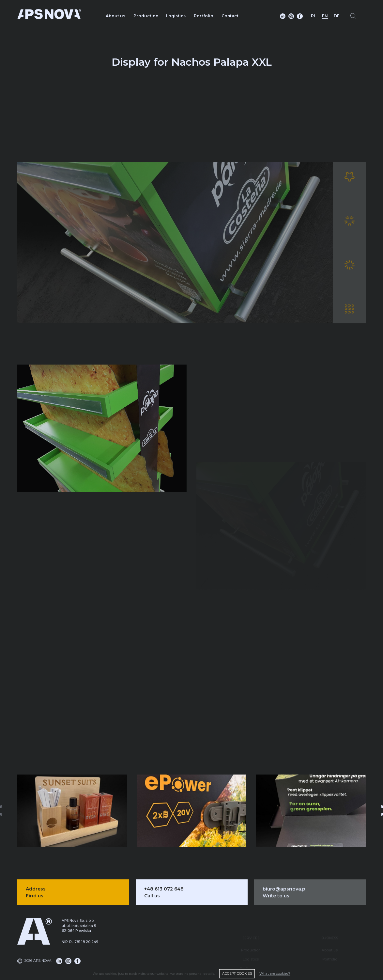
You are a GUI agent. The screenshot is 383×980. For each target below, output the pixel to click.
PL (314, 16)
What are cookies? (275, 974)
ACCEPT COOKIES (237, 974)
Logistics (176, 16)
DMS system (251, 956)
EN (325, 16)
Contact (230, 16)
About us (115, 16)
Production (146, 16)
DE (337, 16)
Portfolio (204, 16)
